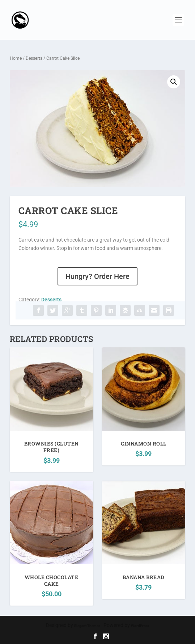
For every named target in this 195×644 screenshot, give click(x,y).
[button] (174, 82)
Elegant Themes (87, 626)
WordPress (140, 626)
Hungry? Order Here (97, 276)
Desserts (34, 58)
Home (16, 58)
